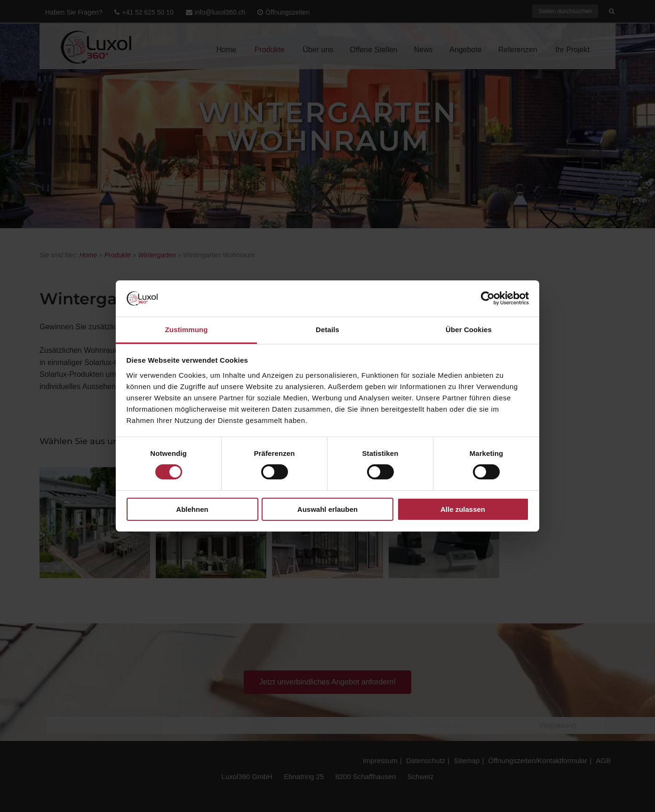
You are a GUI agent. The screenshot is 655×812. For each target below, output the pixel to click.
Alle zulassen (463, 509)
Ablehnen (192, 509)
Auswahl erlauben (327, 509)
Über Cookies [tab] (469, 330)
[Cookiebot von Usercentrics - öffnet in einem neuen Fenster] (488, 298)
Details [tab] (327, 330)
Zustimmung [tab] (187, 330)
